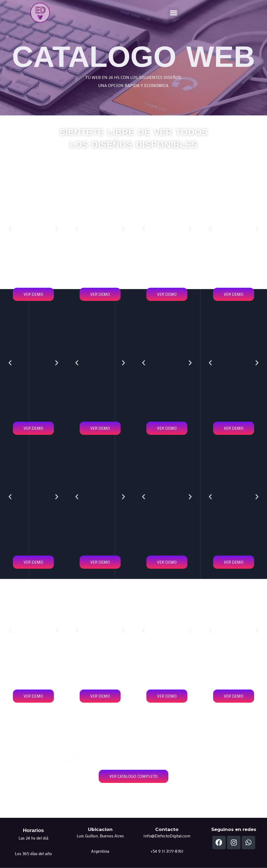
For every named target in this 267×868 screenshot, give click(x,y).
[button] (174, 13)
